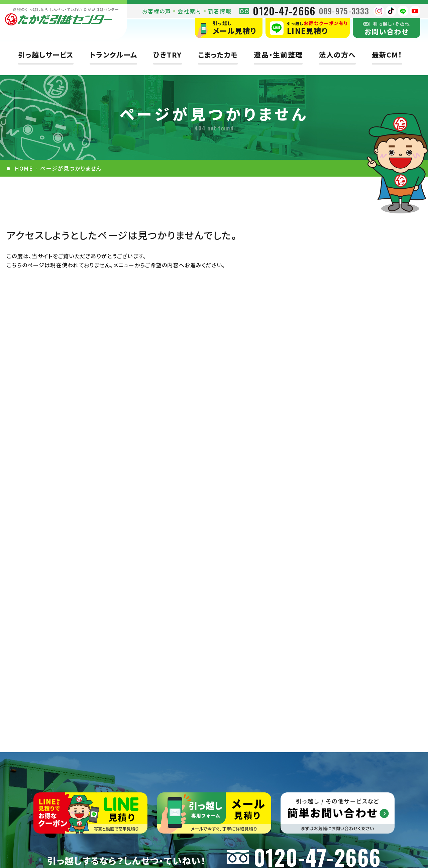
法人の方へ (337, 55)
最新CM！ (387, 55)
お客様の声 (156, 11)
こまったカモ (218, 55)
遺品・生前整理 (278, 55)
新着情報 (220, 11)
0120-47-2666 (284, 11)
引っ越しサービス (46, 55)
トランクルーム (113, 55)
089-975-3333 (344, 11)
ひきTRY (167, 55)
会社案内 (189, 11)
